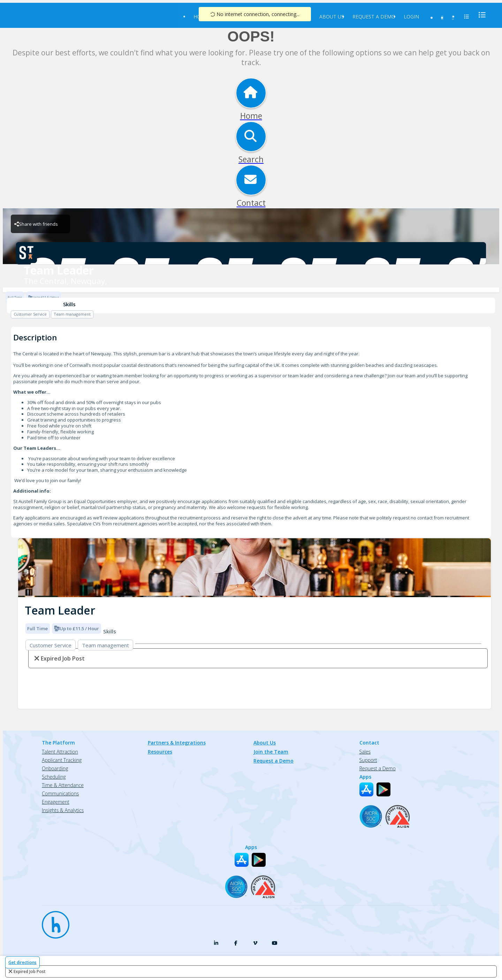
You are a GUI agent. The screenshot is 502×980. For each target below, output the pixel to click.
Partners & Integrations (177, 743)
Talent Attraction (60, 752)
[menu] (480, 15)
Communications (60, 793)
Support (368, 760)
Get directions (22, 962)
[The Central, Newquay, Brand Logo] (251, 253)
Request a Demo (374, 17)
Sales (365, 752)
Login (411, 17)
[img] (254, 568)
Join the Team (271, 752)
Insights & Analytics (63, 810)
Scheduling (54, 777)
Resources (160, 752)
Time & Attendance (63, 785)
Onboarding (55, 768)
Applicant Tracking (62, 760)
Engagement (56, 802)
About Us (332, 17)
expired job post (30, 971)
